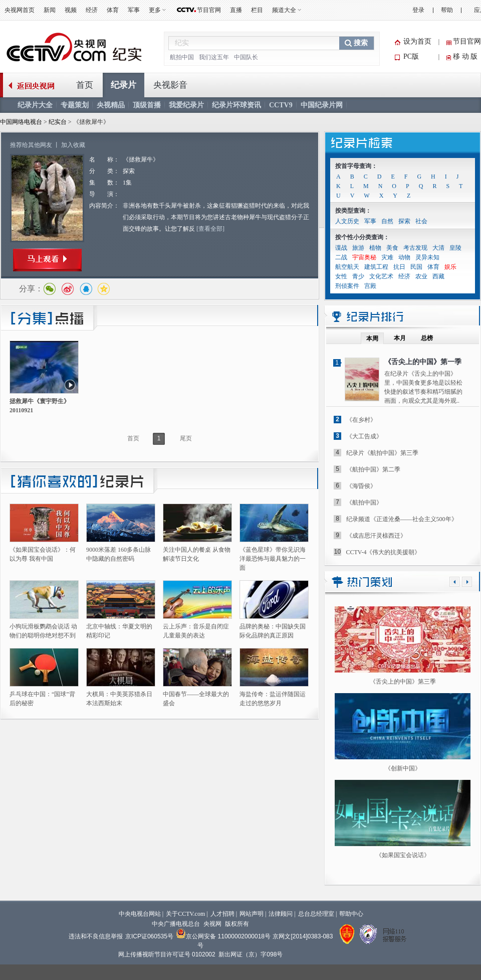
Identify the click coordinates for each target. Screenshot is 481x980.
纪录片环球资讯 (236, 105)
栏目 (257, 10)
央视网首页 (20, 10)
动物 (404, 257)
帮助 (447, 10)
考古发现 (415, 248)
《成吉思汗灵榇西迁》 (376, 536)
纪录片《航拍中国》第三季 (382, 453)
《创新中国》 (403, 768)
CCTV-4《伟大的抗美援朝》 (384, 552)
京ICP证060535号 (149, 936)
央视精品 (111, 105)
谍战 (341, 248)
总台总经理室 (316, 914)
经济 (92, 10)
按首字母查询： (356, 166)
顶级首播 (147, 105)
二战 (341, 257)
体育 (113, 10)
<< (454, 582)
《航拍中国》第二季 (373, 469)
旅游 (358, 248)
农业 (421, 276)
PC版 (411, 56)
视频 (71, 10)
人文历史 (347, 221)
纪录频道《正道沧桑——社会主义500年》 (402, 519)
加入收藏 (73, 145)
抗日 (399, 267)
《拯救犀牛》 (141, 159)
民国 (416, 267)
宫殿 (370, 286)
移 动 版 (465, 56)
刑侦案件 (347, 286)
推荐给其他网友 (31, 145)
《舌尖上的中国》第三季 (403, 682)
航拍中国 (182, 57)
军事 (134, 10)
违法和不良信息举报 (96, 936)
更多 (155, 10)
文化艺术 (381, 276)
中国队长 (246, 57)
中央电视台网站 (140, 914)
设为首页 (417, 41)
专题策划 (75, 105)
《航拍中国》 (364, 503)
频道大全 (284, 10)
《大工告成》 (364, 436)
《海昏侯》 (361, 486)
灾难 (387, 257)
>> (467, 582)
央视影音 (170, 85)
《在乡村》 (361, 420)
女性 (341, 276)
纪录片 (124, 85)
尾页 (186, 438)
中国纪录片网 (322, 105)
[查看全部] (210, 229)
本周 (372, 339)
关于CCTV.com (185, 914)
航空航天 (347, 267)
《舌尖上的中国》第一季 (423, 362)
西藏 (438, 276)
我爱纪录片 (186, 105)
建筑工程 (376, 267)
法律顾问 (281, 914)
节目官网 (209, 10)
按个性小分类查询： (362, 237)
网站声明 (252, 914)
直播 (236, 10)
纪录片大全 (35, 105)
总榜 (427, 338)
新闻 (50, 10)
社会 (421, 221)
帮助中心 (351, 914)
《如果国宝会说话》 (403, 855)
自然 (387, 221)
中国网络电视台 (21, 122)
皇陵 (455, 248)
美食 (392, 248)
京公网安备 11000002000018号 (223, 936)
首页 (85, 85)
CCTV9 (281, 105)
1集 (127, 183)
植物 (375, 248)
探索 (129, 171)
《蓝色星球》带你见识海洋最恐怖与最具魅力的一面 (273, 559)
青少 (358, 276)
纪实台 (58, 122)
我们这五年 (214, 57)
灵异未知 (427, 257)
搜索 (361, 43)
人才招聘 (222, 914)
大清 (438, 248)
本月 (400, 338)
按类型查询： (353, 211)
